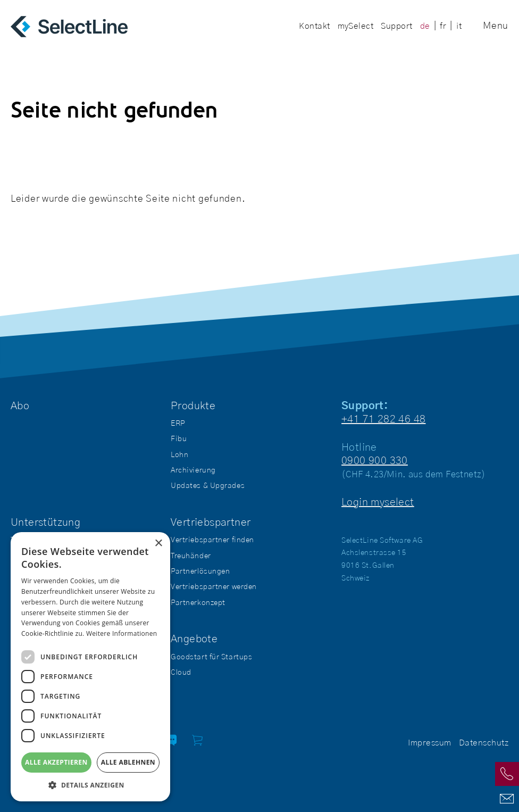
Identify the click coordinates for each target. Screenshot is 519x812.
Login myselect (378, 502)
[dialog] (90, 667)
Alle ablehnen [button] (128, 762)
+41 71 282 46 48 (383, 419)
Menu (496, 26)
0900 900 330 (375, 461)
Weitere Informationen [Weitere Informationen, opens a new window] (122, 633)
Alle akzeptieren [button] (56, 762)
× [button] (158, 544)
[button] (90, 785)
